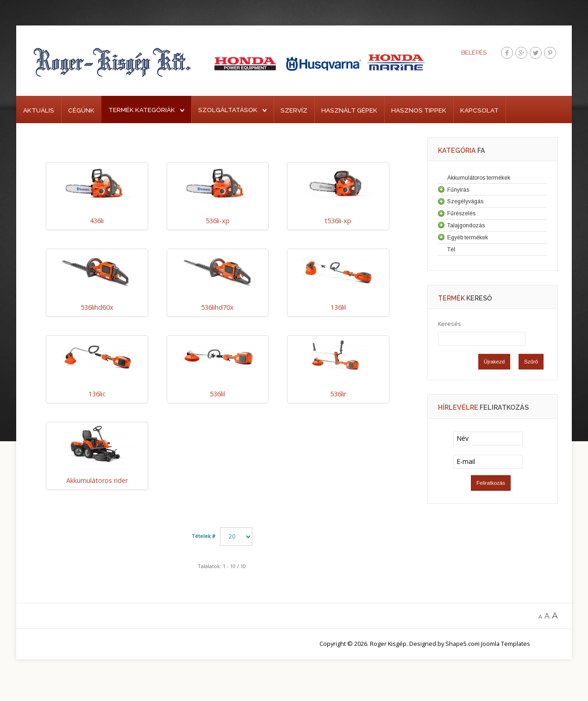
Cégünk (81, 110)
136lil (338, 307)
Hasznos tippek (419, 110)
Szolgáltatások (228, 110)
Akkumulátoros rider (97, 480)
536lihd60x (97, 307)
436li (97, 221)
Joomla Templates (506, 644)
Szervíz (294, 110)
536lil (217, 394)
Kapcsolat (479, 110)
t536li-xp (338, 221)
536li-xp (218, 221)
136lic (97, 394)
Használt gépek (349, 110)
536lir (338, 394)
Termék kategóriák (142, 110)
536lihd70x (217, 307)
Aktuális (39, 110)
